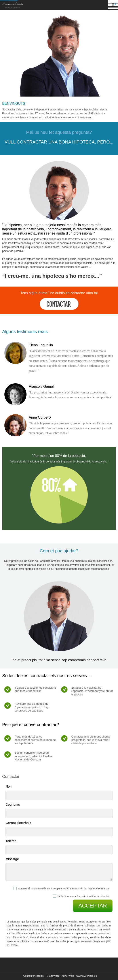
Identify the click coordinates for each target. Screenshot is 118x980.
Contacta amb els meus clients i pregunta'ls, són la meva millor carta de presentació (91, 740)
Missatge (12, 859)
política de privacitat (99, 896)
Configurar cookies (34, 976)
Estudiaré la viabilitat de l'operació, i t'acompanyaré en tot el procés (92, 691)
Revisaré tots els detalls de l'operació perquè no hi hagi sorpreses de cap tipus (32, 707)
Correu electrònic (18, 823)
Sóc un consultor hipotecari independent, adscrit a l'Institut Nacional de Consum (34, 756)
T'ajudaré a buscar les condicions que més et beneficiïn (36, 689)
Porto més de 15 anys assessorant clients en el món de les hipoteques (35, 740)
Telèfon (11, 841)
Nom (9, 786)
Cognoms (13, 805)
